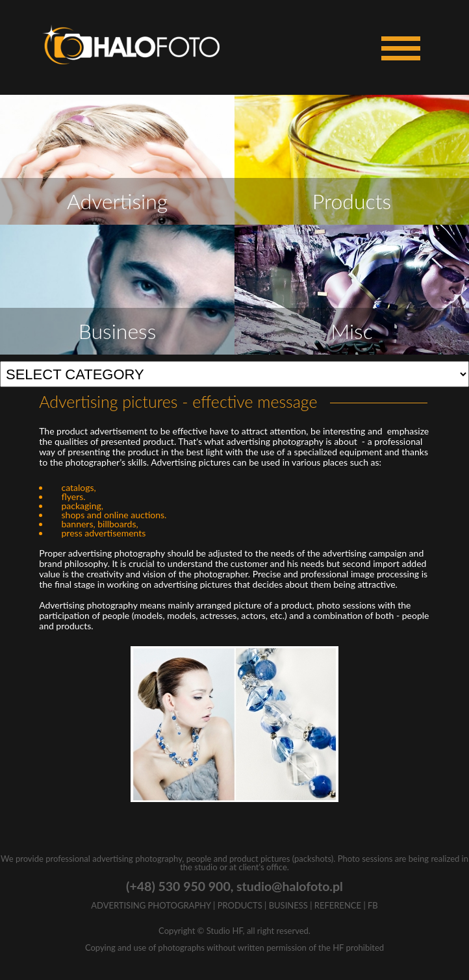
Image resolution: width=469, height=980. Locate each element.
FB (373, 905)
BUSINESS (288, 905)
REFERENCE (338, 905)
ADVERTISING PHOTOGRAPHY (151, 905)
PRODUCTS (240, 905)
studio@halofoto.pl (290, 886)
